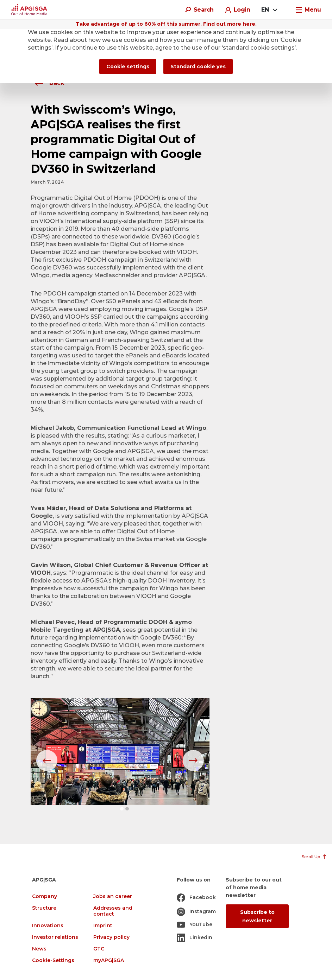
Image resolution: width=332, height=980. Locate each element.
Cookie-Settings (53, 960)
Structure (44, 908)
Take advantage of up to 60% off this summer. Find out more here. (166, 24)
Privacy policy (111, 937)
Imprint (103, 926)
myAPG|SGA (109, 960)
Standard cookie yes (198, 66)
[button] (122, 809)
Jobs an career (113, 896)
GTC (99, 949)
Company (45, 896)
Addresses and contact (113, 911)
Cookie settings (128, 66)
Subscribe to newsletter (257, 916)
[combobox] (269, 10)
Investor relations (55, 937)
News (39, 949)
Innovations (48, 926)
